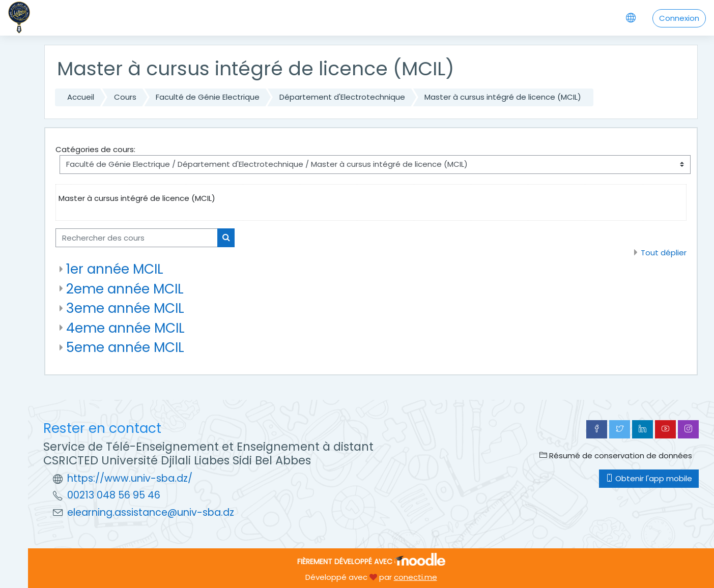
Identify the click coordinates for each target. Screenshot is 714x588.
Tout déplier (664, 253)
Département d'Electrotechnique (342, 97)
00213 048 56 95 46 (114, 495)
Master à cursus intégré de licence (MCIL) (503, 97)
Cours (125, 97)
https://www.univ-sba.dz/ (130, 478)
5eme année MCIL (125, 347)
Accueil (81, 97)
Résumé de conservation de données (616, 455)
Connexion (679, 18)
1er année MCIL (115, 269)
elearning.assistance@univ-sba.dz (151, 512)
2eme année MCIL (125, 289)
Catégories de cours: (95, 149)
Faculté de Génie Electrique (208, 97)
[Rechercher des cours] (137, 238)
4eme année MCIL (125, 328)
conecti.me (416, 577)
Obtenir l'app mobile (649, 478)
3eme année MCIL (125, 308)
